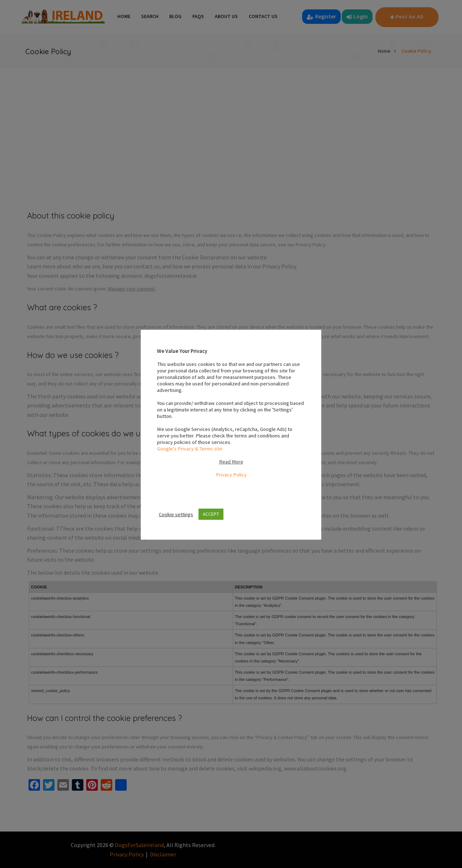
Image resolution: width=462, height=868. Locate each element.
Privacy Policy (231, 475)
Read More (231, 462)
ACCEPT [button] (211, 514)
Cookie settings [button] (176, 514)
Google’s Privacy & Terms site (190, 449)
